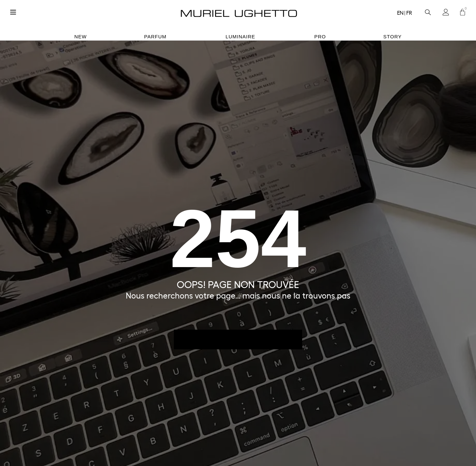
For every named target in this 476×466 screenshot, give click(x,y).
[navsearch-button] (428, 10)
